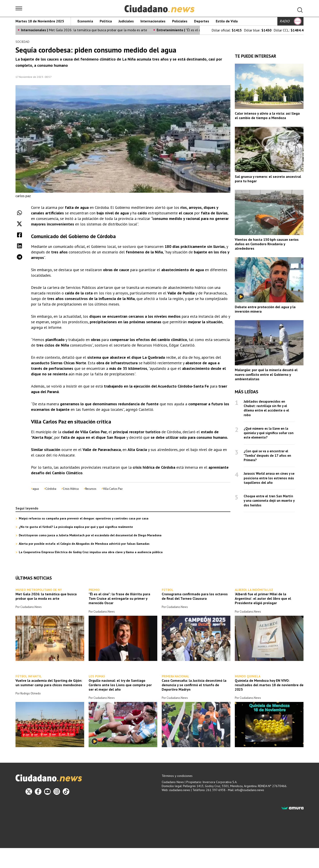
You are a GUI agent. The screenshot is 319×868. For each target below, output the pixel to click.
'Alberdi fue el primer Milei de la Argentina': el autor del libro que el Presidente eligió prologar (263, 599)
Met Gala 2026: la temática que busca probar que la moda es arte (98, 30)
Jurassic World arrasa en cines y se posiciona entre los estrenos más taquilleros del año (269, 478)
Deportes (202, 21)
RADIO (290, 21)
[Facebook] (38, 792)
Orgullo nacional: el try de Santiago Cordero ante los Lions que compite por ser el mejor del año (120, 685)
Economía (85, 21)
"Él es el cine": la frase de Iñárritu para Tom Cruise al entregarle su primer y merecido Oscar (119, 599)
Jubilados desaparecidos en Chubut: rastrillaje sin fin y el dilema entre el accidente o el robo (266, 408)
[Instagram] (57, 792)
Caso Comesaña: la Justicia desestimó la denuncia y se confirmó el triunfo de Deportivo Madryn (194, 685)
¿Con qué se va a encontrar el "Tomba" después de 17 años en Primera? (267, 455)
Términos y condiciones (177, 776)
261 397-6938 (216, 790)
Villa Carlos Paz (113, 489)
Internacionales (153, 21)
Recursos (91, 489)
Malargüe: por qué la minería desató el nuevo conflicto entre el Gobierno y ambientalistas (266, 374)
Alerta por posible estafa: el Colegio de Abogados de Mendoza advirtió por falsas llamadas (84, 544)
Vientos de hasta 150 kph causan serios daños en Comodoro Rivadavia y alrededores (267, 244)
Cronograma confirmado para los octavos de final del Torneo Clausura (195, 596)
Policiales (180, 21)
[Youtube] (47, 792)
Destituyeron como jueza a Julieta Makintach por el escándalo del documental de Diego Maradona (90, 535)
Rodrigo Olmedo (31, 693)
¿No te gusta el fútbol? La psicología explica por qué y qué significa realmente (76, 527)
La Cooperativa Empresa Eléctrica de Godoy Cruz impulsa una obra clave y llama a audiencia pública (91, 552)
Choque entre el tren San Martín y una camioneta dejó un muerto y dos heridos (269, 501)
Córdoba (51, 489)
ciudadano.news (180, 790)
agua (36, 489)
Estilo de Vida (227, 21)
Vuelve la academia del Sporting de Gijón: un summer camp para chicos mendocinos (49, 683)
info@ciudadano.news (249, 790)
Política (106, 21)
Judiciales (126, 21)
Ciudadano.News (31, 607)
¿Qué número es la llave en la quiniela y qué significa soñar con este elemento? (269, 433)
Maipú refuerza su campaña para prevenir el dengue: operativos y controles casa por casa (84, 519)
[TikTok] (66, 792)
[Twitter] (29, 792)
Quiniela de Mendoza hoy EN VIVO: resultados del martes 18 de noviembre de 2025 (269, 685)
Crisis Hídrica (71, 489)
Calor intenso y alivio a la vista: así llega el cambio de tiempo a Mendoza (267, 116)
